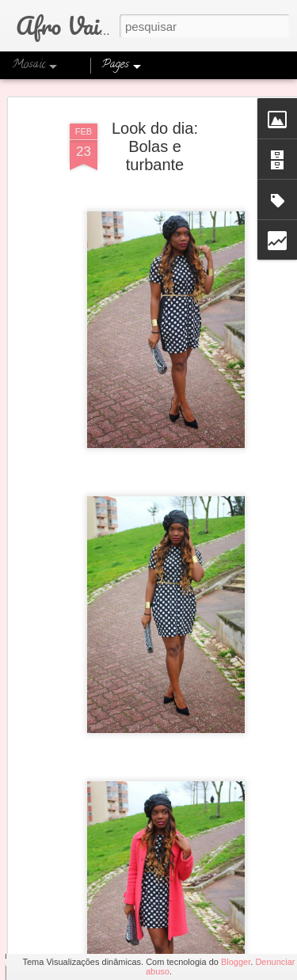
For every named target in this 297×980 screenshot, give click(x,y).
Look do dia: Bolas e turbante (155, 126)
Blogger (236, 962)
